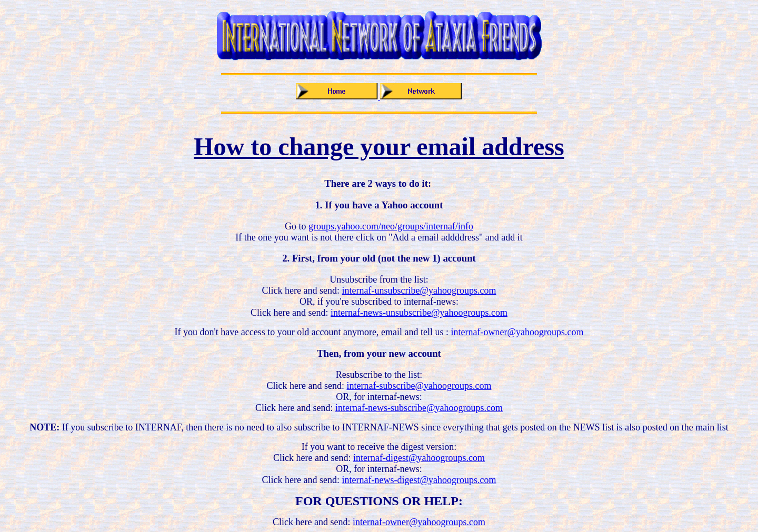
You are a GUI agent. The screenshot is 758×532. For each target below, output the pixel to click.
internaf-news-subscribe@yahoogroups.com (419, 408)
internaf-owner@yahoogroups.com (517, 332)
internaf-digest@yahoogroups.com (419, 458)
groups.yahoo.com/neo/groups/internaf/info (391, 226)
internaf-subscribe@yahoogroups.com (419, 386)
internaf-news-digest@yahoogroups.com (419, 480)
